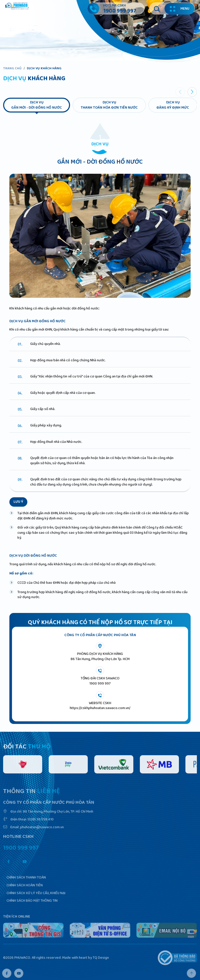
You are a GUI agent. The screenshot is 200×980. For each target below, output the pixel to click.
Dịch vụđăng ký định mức (173, 105)
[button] (192, 92)
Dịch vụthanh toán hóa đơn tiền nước (109, 105)
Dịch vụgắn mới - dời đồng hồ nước (37, 105)
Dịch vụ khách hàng (44, 69)
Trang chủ (12, 69)
